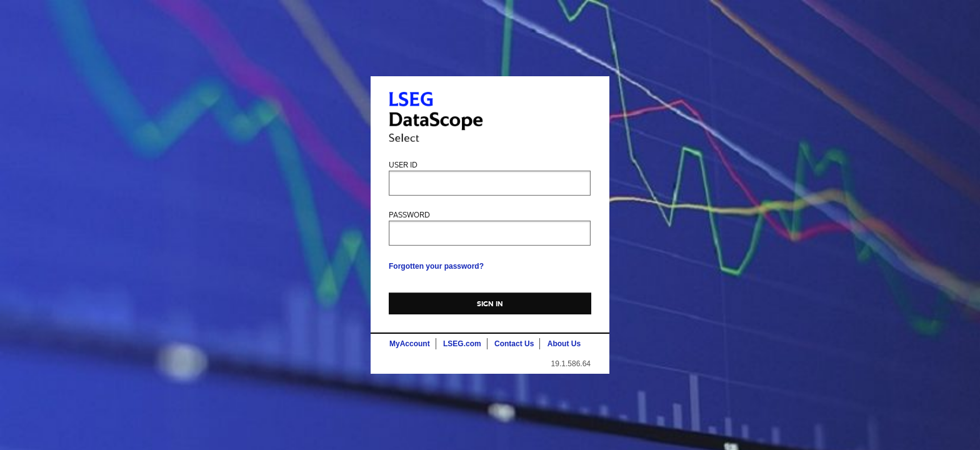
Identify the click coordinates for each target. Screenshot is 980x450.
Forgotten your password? (436, 266)
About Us (564, 344)
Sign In (490, 304)
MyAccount (410, 344)
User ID (403, 165)
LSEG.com (462, 344)
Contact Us (514, 344)
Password (409, 215)
